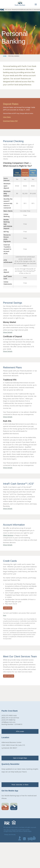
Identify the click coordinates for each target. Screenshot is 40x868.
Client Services (8, 535)
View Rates (7, 117)
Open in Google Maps (20, 758)
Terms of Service (23, 831)
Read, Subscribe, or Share (20, 785)
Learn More (8, 608)
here (5, 615)
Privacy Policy (12, 831)
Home (5, 56)
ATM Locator (20, 731)
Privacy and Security (10, 835)
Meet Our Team (9, 676)
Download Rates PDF (10, 121)
